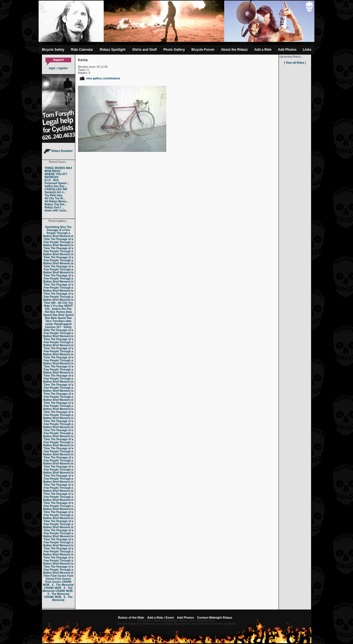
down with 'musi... (57, 210)
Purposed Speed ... (57, 183)
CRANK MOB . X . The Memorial (58, 583)
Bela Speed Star (58, 313)
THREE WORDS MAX (58, 168)
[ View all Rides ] (295, 63)
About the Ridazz (234, 50)
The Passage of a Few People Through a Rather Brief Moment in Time (58, 233)
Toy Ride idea (54, 195)
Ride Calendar (82, 50)
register (63, 68)
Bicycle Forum (203, 50)
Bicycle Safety (53, 50)
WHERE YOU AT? (56, 174)
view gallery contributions (100, 78)
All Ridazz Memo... (57, 201)
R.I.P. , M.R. (52, 180)
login (52, 68)
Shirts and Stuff (144, 50)
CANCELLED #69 (56, 189)
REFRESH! (52, 177)
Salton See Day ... (56, 186)
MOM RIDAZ (53, 171)
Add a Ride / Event (161, 618)
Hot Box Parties (55, 312)
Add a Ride (263, 50)
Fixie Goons (58, 576)
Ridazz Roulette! (58, 151)
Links (307, 50)
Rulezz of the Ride (131, 618)
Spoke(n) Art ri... (55, 192)
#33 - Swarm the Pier (58, 309)
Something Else (56, 227)
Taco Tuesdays (55, 321)
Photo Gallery (174, 50)
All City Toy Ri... (55, 198)
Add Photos (287, 50)
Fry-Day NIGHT (63, 306)
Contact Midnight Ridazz (215, 618)
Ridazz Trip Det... (56, 204)
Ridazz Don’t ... (54, 207)
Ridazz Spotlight (113, 50)
